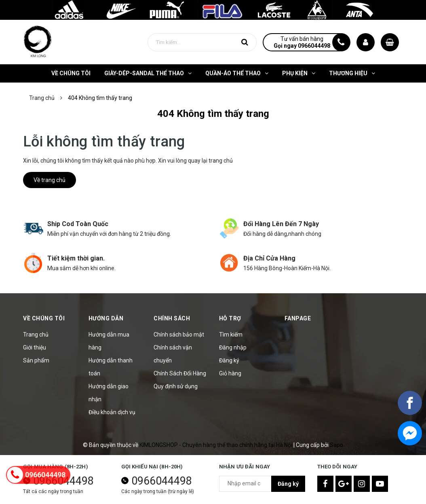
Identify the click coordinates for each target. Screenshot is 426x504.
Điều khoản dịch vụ (112, 412)
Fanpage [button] (298, 318)
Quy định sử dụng (176, 386)
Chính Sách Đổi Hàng (180, 373)
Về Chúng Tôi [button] (44, 318)
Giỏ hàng (230, 373)
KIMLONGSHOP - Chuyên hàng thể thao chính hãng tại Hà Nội (216, 445)
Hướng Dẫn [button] (106, 318)
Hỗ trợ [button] (230, 318)
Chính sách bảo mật (179, 335)
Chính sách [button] (172, 318)
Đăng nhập (233, 347)
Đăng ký (229, 360)
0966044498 (162, 481)
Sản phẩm (36, 360)
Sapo (336, 445)
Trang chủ (36, 335)
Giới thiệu (35, 347)
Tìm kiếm (231, 335)
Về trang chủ (50, 180)
